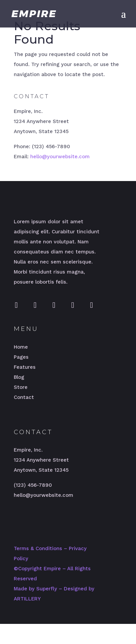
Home (21, 347)
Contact (24, 397)
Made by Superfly (35, 589)
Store (21, 387)
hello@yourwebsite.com (60, 157)
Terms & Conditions (38, 548)
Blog (19, 377)
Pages (21, 357)
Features (25, 367)
